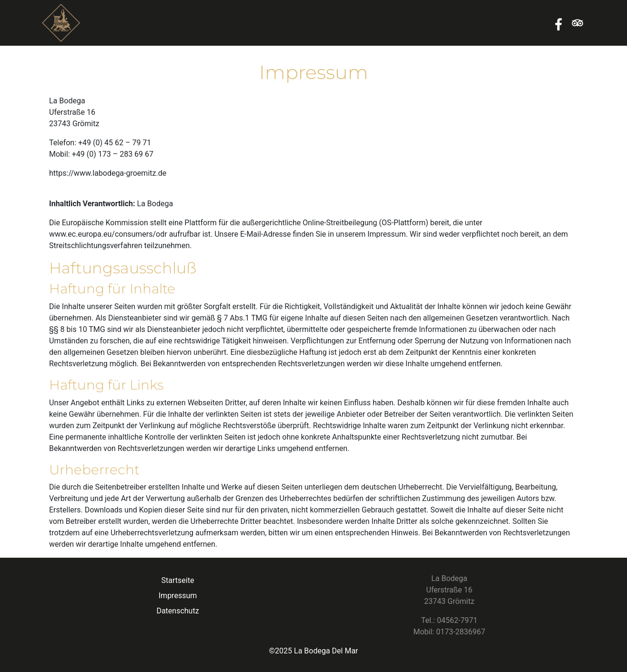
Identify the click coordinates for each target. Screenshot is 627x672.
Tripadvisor (577, 23)
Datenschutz (177, 611)
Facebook (558, 23)
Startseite (178, 580)
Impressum (178, 596)
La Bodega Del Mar (326, 651)
